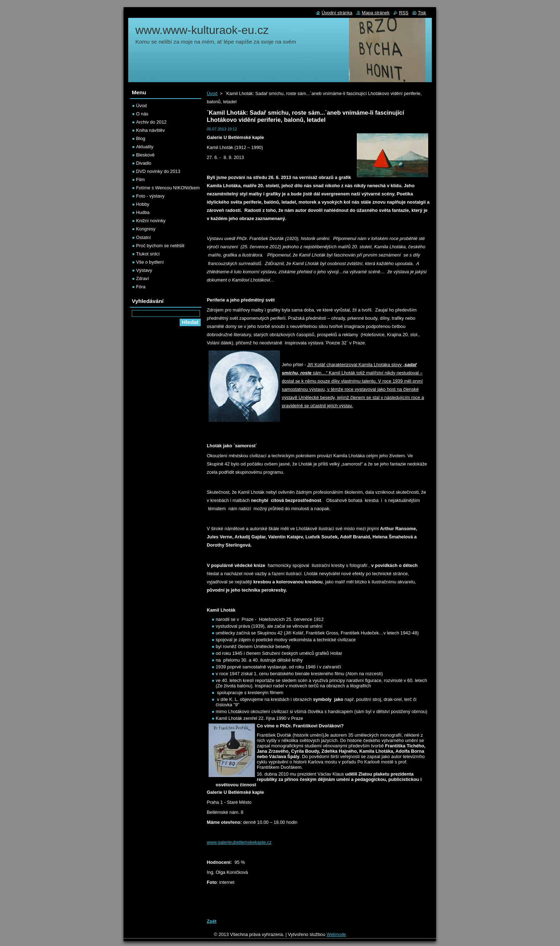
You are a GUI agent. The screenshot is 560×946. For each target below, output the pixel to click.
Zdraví (142, 278)
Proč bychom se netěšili (160, 246)
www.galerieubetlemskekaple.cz (239, 842)
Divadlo (144, 163)
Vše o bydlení (150, 262)
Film (140, 180)
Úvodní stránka (337, 13)
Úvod (212, 93)
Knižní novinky (151, 221)
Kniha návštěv (150, 130)
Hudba (143, 212)
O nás (142, 114)
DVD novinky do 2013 (158, 171)
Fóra (141, 287)
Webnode (336, 934)
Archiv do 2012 (151, 122)
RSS (404, 13)
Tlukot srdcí (148, 254)
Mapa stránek (376, 13)
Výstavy (144, 270)
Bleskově (145, 155)
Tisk (422, 13)
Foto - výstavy (150, 196)
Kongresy (146, 229)
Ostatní (143, 237)
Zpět (212, 921)
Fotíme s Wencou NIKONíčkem (168, 188)
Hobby (143, 204)
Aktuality (145, 147)
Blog (141, 138)
